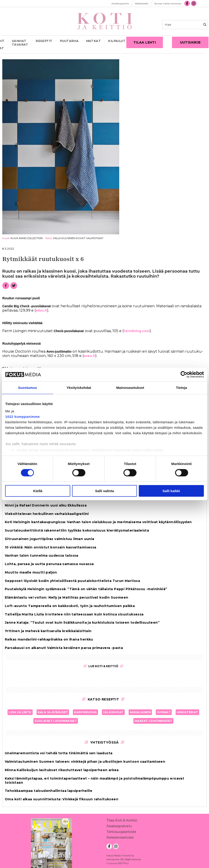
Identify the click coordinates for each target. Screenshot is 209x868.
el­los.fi (41, 310)
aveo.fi (89, 356)
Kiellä (38, 491)
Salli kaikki (171, 491)
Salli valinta (104, 491)
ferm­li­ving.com (137, 331)
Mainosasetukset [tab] (130, 388)
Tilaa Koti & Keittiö (122, 821)
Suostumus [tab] (28, 388)
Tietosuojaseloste (121, 833)
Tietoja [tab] (181, 388)
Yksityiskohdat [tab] (79, 388)
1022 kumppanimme (22, 416)
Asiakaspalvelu (119, 827)
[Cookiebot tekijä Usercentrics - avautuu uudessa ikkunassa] (184, 375)
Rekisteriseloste (120, 838)
